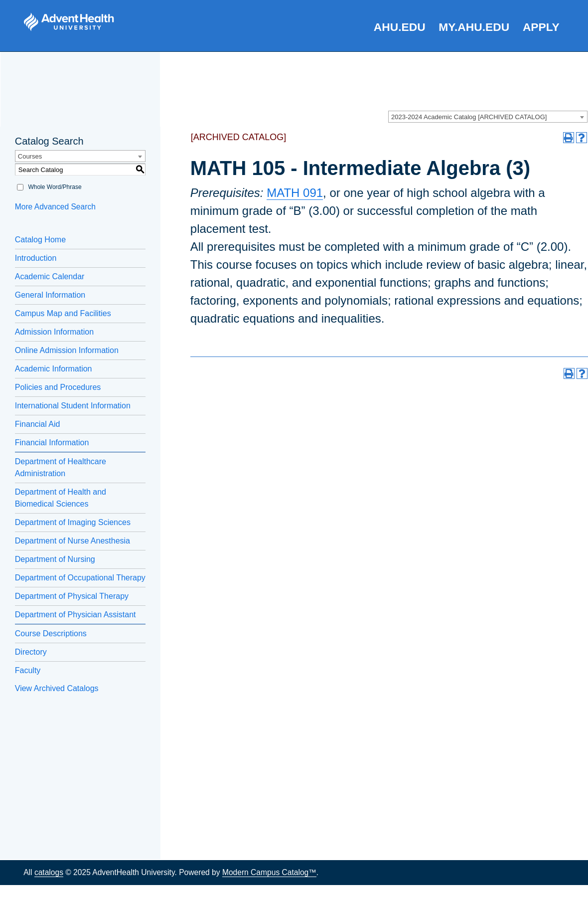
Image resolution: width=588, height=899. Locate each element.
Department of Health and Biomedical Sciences (61, 498)
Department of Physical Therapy (72, 596)
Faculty (28, 670)
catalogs (49, 872)
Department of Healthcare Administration (61, 467)
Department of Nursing (55, 559)
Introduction (36, 258)
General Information (50, 295)
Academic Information (54, 369)
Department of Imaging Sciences (73, 522)
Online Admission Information (67, 350)
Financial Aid (38, 424)
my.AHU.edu (474, 27)
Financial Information (52, 443)
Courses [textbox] (30, 156)
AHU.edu (400, 27)
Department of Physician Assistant (75, 615)
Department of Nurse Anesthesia (73, 541)
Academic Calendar (50, 276)
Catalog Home (40, 240)
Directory (31, 652)
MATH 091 (295, 193)
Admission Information (54, 332)
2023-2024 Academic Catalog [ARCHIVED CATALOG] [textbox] (469, 117)
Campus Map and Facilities (63, 313)
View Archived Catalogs (57, 688)
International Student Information (73, 406)
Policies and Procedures (58, 387)
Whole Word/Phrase (55, 187)
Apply (541, 27)
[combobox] (488, 117)
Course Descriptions (51, 633)
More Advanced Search (55, 207)
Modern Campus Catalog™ (269, 872)
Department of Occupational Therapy (80, 578)
